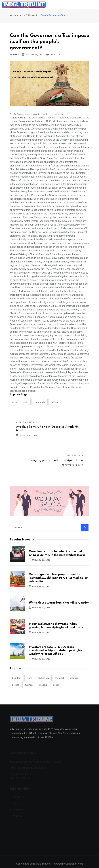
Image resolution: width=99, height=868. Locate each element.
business (29, 685)
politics (16, 685)
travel (30, 678)
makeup (43, 685)
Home (14, 15)
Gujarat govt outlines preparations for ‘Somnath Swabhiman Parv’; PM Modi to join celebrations (59, 578)
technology (44, 678)
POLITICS (54, 402)
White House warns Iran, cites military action (59, 603)
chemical (59, 678)
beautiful (17, 678)
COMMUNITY (40, 402)
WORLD (25, 402)
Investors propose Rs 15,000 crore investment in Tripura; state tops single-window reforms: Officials (55, 651)
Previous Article (26, 422)
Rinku (16, 55)
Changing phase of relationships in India (55, 460)
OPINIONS (32, 15)
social (56, 685)
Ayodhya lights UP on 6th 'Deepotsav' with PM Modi (47, 429)
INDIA (15, 402)
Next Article (75, 456)
